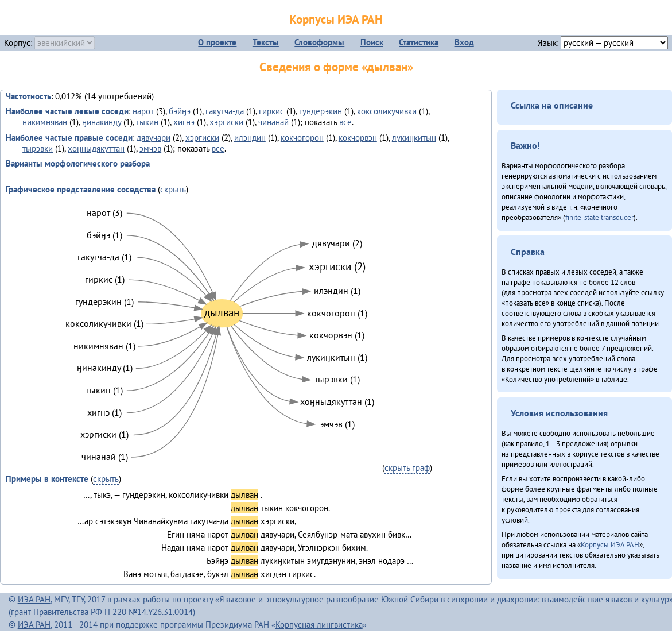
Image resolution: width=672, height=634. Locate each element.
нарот (143, 111)
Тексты (266, 42)
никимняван (45, 122)
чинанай (273, 122)
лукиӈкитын (414, 138)
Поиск (372, 42)
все (345, 122)
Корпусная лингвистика (319, 625)
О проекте (217, 42)
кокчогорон (302, 138)
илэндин (250, 138)
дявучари (154, 138)
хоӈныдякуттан (96, 148)
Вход (464, 42)
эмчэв (150, 148)
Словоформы (319, 42)
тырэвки (38, 148)
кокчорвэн (358, 138)
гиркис (271, 111)
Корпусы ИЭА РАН (336, 19)
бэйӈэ (180, 111)
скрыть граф (407, 468)
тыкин (147, 122)
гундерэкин (321, 111)
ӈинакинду (102, 122)
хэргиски (226, 122)
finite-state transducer (599, 217)
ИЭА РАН (34, 599)
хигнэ (184, 122)
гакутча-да (225, 111)
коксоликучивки (387, 111)
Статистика (419, 42)
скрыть (173, 189)
